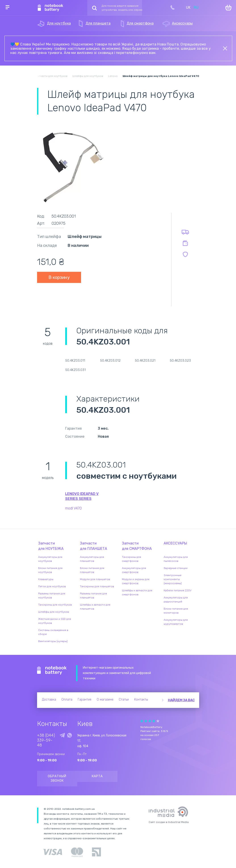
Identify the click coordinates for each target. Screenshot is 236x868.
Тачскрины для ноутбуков (55, 605)
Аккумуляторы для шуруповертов (176, 622)
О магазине (105, 700)
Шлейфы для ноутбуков (54, 612)
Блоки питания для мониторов (176, 611)
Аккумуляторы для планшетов (92, 559)
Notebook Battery (52, 670)
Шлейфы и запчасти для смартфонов (137, 592)
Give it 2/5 (146, 721)
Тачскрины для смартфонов (132, 559)
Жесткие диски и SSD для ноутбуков (55, 621)
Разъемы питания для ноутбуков (52, 596)
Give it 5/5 (158, 721)
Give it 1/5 (142, 721)
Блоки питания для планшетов (92, 570)
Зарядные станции (176, 568)
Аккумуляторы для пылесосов (176, 559)
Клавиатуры (46, 579)
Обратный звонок (57, 778)
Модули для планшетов (95, 579)
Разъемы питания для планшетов (93, 596)
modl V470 (73, 508)
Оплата (67, 700)
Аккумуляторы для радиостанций (176, 600)
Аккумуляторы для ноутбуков (50, 559)
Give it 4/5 (154, 721)
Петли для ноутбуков (52, 586)
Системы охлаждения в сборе (53, 632)
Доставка (49, 700)
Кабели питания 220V (178, 590)
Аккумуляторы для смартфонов (134, 570)
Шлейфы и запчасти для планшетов (95, 607)
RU (196, 7)
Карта (97, 776)
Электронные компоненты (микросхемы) (173, 579)
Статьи (124, 700)
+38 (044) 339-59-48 (46, 740)
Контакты (141, 700)
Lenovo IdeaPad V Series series (82, 496)
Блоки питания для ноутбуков (50, 570)
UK (188, 7)
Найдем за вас (181, 700)
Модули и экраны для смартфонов (136, 581)
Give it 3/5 (150, 721)
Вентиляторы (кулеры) (53, 641)
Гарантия (85, 700)
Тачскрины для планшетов (97, 586)
